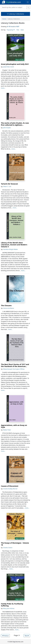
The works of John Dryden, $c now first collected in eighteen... (15, 124)
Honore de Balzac (9, 308)
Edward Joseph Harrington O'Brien (14, 369)
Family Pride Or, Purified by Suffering (12, 605)
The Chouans (6, 306)
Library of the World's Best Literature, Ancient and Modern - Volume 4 (14, 245)
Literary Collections (15, 14)
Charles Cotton (8, 548)
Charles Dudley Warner (10, 489)
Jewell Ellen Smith (9, 67)
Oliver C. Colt (7, 187)
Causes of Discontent (10, 486)
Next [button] (27, 636)
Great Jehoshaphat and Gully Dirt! (15, 64)
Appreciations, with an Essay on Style (14, 426)
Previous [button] (5, 636)
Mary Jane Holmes (9, 608)
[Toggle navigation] (28, 2)
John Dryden (7, 128)
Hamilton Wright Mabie (10, 249)
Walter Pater (7, 430)
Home (4, 19)
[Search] (14, 7)
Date (22, 30)
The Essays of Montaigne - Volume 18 (15, 544)
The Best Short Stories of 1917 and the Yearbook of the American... (15, 365)
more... (3, 88)
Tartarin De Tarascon (9, 184)
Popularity (11, 30)
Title (18, 30)
